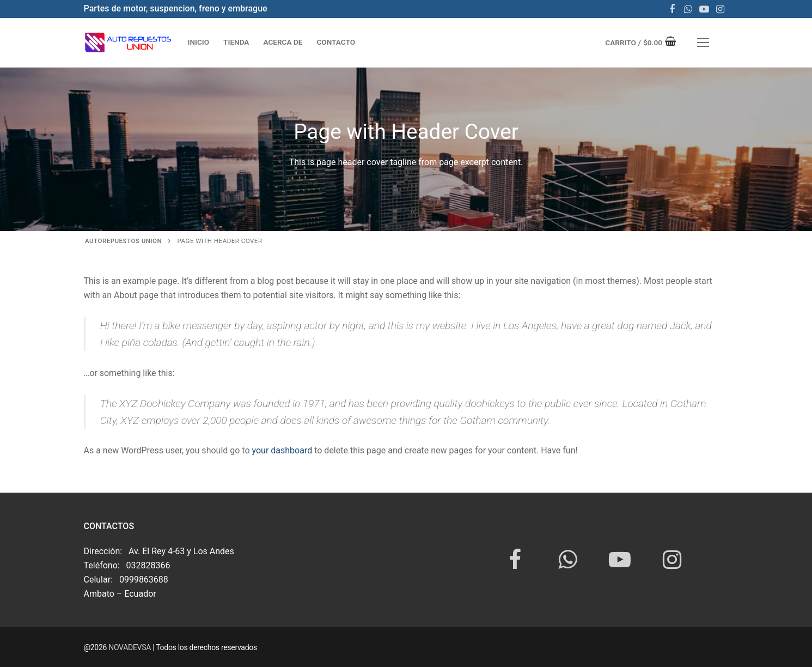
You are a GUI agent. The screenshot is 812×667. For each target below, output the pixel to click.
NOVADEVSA (130, 647)
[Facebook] (672, 9)
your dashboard (282, 450)
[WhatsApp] (688, 9)
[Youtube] (704, 9)
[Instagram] (721, 9)
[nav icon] (703, 43)
